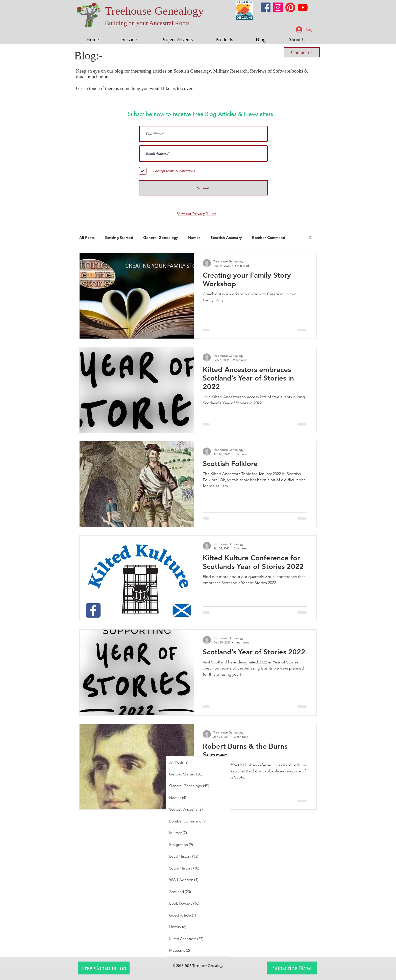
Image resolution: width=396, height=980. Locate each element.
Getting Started (119, 238)
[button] (130, 39)
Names (194, 238)
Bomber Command (269, 238)
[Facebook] (266, 7)
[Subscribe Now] (292, 968)
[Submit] (203, 188)
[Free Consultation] (104, 968)
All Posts (87, 238)
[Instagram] (278, 7)
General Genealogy (161, 238)
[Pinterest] (290, 7)
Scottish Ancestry (226, 238)
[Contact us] (302, 52)
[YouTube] (303, 7)
